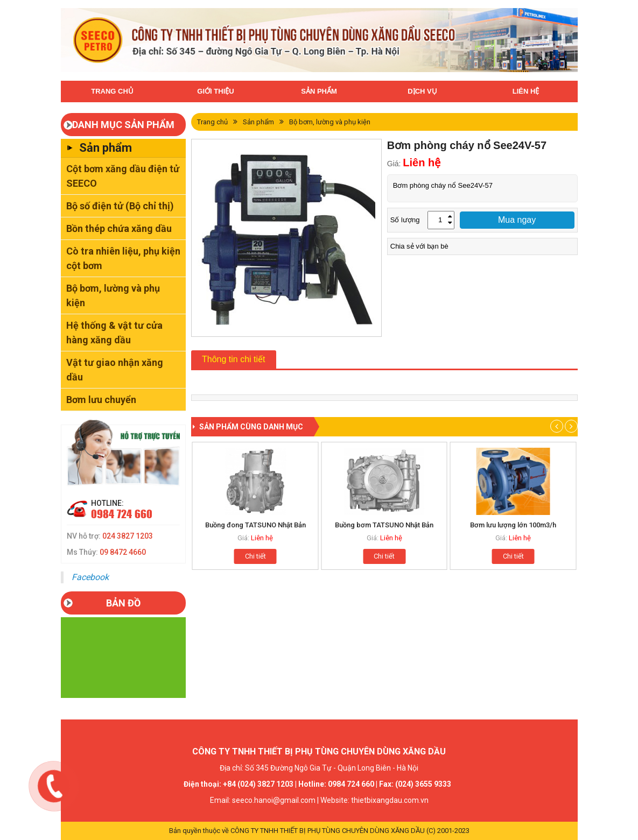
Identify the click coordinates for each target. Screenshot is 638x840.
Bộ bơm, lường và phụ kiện (113, 295)
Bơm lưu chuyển (101, 400)
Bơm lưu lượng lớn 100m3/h (513, 525)
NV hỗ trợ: (110, 536)
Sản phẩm (319, 91)
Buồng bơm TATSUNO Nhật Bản (384, 525)
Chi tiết (255, 556)
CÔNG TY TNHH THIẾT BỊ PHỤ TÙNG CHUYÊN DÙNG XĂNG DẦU (328, 831)
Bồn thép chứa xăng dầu (119, 228)
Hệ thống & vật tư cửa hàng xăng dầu (114, 333)
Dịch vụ (422, 91)
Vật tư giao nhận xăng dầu (115, 370)
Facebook (90, 577)
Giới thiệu (215, 91)
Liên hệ (526, 91)
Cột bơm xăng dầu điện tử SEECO (123, 176)
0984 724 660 (122, 514)
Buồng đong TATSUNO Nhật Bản (255, 525)
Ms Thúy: (106, 552)
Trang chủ (112, 91)
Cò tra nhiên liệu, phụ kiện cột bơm (123, 258)
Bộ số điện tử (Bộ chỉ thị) (120, 206)
